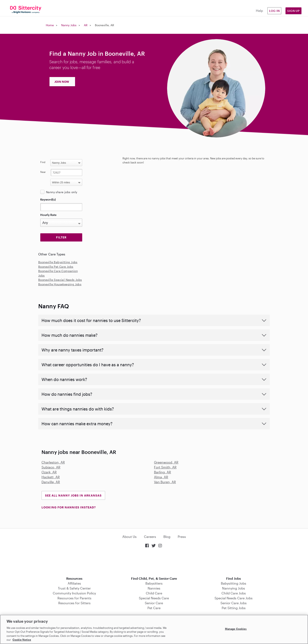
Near (43, 172)
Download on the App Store (154, 563)
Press (182, 537)
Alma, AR (161, 477)
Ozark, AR (49, 472)
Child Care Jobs (234, 593)
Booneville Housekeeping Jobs (60, 284)
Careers (150, 537)
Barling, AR (162, 472)
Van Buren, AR (165, 482)
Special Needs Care (154, 598)
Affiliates (74, 583)
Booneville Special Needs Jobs (60, 280)
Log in (274, 11)
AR (86, 25)
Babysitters (154, 583)
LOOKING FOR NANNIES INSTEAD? (69, 507)
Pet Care (154, 608)
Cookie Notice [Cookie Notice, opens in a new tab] (22, 640)
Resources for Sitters (74, 603)
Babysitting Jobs (234, 583)
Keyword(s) (48, 199)
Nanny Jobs (69, 25)
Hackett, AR (51, 477)
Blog (167, 537)
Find (43, 162)
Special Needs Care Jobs (234, 598)
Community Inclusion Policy (74, 593)
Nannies (154, 588)
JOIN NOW (62, 82)
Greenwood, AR (166, 462)
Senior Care (154, 603)
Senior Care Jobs (234, 603)
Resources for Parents (74, 598)
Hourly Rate (48, 215)
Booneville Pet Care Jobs (56, 267)
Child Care (154, 593)
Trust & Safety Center (74, 588)
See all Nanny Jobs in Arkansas (73, 495)
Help (259, 11)
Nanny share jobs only (62, 192)
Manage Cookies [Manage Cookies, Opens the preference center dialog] (236, 629)
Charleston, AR (53, 462)
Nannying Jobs (234, 588)
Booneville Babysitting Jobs (58, 262)
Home (50, 25)
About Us (129, 537)
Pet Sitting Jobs (234, 608)
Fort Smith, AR (165, 467)
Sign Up (293, 11)
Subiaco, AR (51, 467)
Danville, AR (51, 482)
